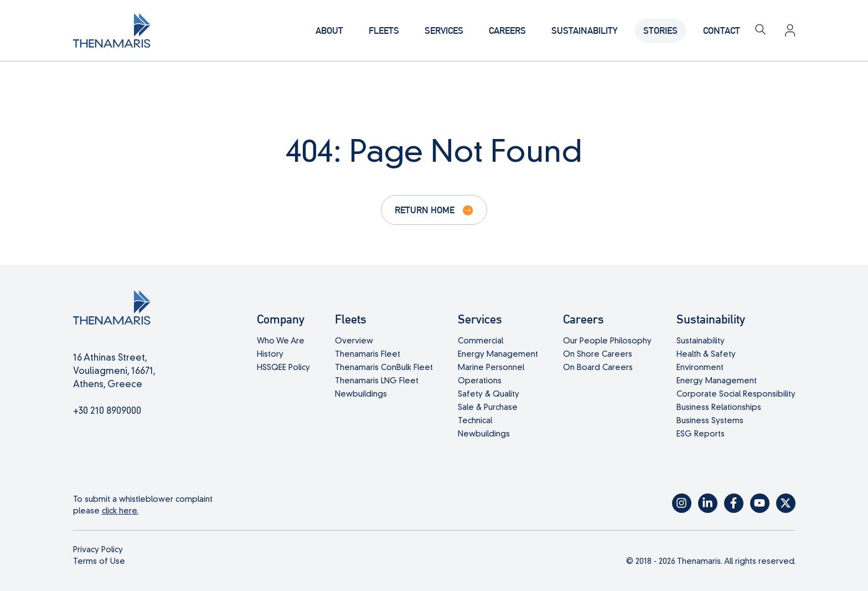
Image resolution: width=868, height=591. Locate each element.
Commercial (480, 341)
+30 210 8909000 (107, 411)
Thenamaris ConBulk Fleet (384, 367)
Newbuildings (361, 394)
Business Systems (710, 420)
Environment (700, 367)
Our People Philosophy (607, 341)
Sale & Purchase (488, 407)
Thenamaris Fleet (368, 354)
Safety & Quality (489, 394)
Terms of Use (99, 561)
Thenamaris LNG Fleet (377, 381)
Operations (480, 381)
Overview (354, 341)
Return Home (425, 210)
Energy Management (498, 354)
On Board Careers (598, 367)
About (329, 30)
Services (444, 30)
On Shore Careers (598, 354)
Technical (475, 420)
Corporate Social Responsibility (736, 394)
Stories (660, 30)
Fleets (384, 30)
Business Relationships (719, 407)
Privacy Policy (98, 549)
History (270, 354)
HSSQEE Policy (283, 367)
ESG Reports (701, 434)
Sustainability (585, 30)
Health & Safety (706, 354)
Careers (507, 30)
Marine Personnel (491, 367)
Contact (722, 30)
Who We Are (281, 341)
